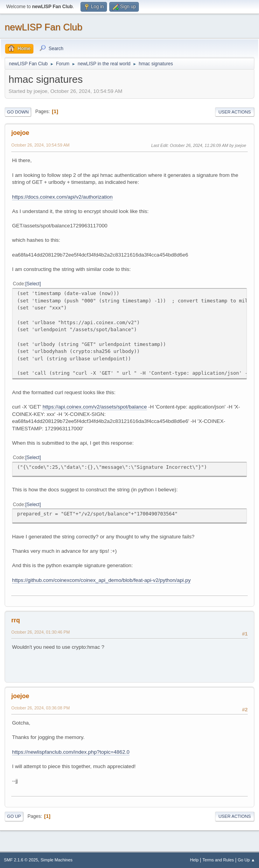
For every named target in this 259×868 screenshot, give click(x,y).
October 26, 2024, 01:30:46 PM (40, 632)
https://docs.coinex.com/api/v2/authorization (62, 197)
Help (194, 860)
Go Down (18, 112)
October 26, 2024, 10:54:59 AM (40, 145)
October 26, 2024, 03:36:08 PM (40, 708)
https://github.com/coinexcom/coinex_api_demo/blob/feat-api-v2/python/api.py (101, 580)
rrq (16, 620)
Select (33, 284)
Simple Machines (56, 860)
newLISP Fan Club (44, 27)
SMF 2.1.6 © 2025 (21, 860)
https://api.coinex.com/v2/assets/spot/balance (94, 407)
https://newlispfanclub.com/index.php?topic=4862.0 (71, 752)
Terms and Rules (218, 860)
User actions (235, 112)
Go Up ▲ (246, 860)
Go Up (14, 816)
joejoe (20, 133)
